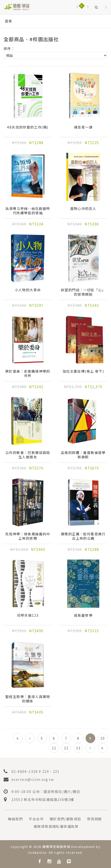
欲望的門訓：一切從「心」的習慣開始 (83, 292)
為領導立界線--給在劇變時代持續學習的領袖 (28, 211)
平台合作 (36, 819)
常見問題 (95, 819)
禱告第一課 (83, 127)
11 (54, 748)
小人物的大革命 (28, 290)
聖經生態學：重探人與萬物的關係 (28, 699)
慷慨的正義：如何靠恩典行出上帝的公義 (83, 536)
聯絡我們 (16, 819)
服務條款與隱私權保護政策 (56, 826)
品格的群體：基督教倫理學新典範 (83, 455)
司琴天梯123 (28, 615)
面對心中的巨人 (83, 209)
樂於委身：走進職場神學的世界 (28, 373)
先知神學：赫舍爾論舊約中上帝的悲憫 (28, 536)
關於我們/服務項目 (65, 819)
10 (103, 738)
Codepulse (37, 852)
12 (66, 748)
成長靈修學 (83, 615)
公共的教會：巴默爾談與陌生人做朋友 (28, 455)
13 (78, 748)
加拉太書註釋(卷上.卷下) (83, 371)
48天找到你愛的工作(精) (28, 127)
